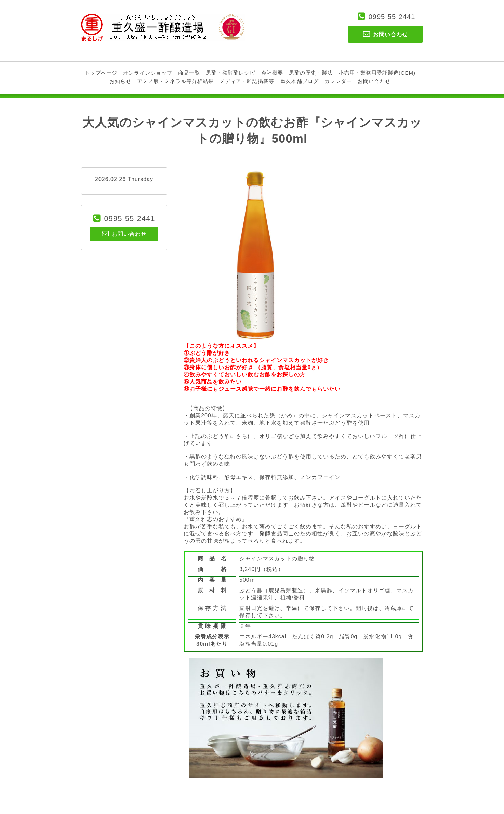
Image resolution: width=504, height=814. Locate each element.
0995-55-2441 (392, 17)
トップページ (101, 73)
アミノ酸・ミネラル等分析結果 (175, 81)
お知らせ (120, 81)
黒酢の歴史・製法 (311, 73)
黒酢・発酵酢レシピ (230, 73)
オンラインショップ (148, 73)
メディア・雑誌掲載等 (247, 81)
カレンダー (338, 81)
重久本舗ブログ (300, 81)
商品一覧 (189, 73)
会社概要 (272, 73)
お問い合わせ (374, 81)
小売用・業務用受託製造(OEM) (377, 73)
